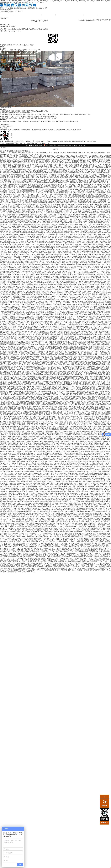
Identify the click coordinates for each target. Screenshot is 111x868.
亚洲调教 (22, 166)
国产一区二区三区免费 (87, 253)
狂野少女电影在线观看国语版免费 (63, 248)
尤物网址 (57, 178)
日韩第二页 (32, 201)
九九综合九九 (103, 188)
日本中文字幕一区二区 (33, 532)
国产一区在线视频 (72, 213)
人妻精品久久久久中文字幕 (100, 336)
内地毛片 (33, 388)
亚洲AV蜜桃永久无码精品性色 (56, 156)
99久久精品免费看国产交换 (25, 326)
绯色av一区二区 (90, 173)
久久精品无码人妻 (80, 471)
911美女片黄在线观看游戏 (8, 169)
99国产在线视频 (31, 458)
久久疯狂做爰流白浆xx (54, 226)
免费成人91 (65, 485)
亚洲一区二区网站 (33, 163)
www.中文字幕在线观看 (63, 301)
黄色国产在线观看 (9, 236)
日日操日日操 (74, 441)
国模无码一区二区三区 (69, 470)
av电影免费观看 (76, 557)
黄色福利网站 (61, 259)
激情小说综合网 (102, 233)
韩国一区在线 (39, 411)
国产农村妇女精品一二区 (98, 388)
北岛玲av (59, 470)
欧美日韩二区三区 (33, 280)
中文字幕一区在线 (18, 495)
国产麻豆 (70, 370)
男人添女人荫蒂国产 (56, 508)
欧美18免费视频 (11, 410)
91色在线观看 (64, 251)
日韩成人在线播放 (105, 380)
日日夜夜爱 (7, 460)
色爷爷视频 (44, 478)
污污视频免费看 (36, 363)
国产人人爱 (106, 428)
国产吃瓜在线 (33, 313)
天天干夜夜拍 (45, 341)
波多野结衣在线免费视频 (95, 196)
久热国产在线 (12, 445)
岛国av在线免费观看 (21, 413)
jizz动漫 (48, 199)
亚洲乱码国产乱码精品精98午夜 (81, 495)
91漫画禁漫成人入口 (23, 325)
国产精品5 (73, 517)
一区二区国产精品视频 (50, 233)
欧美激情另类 (55, 430)
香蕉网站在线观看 (47, 248)
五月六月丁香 (21, 410)
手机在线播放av (6, 400)
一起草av (75, 361)
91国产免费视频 (61, 373)
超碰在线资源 (73, 305)
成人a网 (15, 253)
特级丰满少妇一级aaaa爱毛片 (46, 396)
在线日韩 (10, 219)
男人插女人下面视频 (59, 552)
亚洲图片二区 (70, 552)
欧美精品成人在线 (23, 244)
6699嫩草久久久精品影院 (83, 295)
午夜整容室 (35, 385)
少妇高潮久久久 (65, 461)
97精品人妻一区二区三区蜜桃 (87, 278)
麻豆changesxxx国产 (53, 537)
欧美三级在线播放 (71, 346)
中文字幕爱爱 (101, 201)
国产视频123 (16, 254)
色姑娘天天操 (6, 465)
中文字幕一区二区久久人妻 (74, 288)
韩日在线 (3, 280)
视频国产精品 (60, 168)
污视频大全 (57, 400)
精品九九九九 (19, 158)
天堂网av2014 (67, 300)
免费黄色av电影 (91, 366)
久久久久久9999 (24, 538)
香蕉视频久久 (31, 189)
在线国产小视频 (88, 221)
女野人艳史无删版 (57, 179)
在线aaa (80, 221)
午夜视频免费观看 (79, 438)
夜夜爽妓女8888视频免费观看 (100, 323)
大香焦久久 (58, 451)
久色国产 (61, 193)
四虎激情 (102, 451)
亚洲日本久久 (70, 375)
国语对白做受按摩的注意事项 (59, 341)
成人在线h (95, 295)
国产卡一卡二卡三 (31, 183)
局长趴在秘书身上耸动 (103, 498)
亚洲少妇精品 (52, 271)
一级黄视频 (25, 405)
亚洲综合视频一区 (6, 298)
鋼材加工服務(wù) (98, 20)
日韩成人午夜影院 (80, 226)
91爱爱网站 (41, 313)
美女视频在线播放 (90, 301)
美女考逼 (34, 261)
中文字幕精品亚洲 (39, 234)
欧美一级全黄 (14, 176)
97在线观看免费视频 (73, 166)
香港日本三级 (105, 169)
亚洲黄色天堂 (58, 223)
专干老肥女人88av (13, 353)
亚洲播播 (98, 503)
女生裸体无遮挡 (64, 385)
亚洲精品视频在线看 (40, 208)
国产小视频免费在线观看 (60, 191)
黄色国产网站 (51, 481)
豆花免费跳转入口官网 (98, 281)
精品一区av (71, 341)
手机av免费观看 (83, 361)
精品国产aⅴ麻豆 (103, 378)
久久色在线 (61, 241)
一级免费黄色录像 (70, 455)
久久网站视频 (10, 300)
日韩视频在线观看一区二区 (65, 405)
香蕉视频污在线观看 (98, 249)
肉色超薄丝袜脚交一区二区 (19, 567)
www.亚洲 (70, 542)
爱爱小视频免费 (30, 527)
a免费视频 (100, 386)
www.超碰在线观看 (77, 415)
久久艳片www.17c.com (82, 326)
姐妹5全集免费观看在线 (89, 216)
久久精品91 (29, 173)
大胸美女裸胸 (34, 251)
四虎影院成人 (87, 246)
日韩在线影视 (98, 508)
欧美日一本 (100, 261)
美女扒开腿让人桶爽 (12, 491)
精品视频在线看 (35, 276)
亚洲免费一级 (4, 231)
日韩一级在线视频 (22, 401)
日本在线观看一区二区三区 (30, 193)
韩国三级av (81, 350)
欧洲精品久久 (37, 502)
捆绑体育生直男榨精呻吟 (50, 183)
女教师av (68, 241)
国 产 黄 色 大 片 (88, 161)
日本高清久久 (26, 400)
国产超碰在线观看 (89, 335)
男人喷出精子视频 (59, 486)
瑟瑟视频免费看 (5, 161)
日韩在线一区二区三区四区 (20, 159)
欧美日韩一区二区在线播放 (70, 345)
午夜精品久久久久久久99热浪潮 (94, 171)
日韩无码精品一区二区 (7, 216)
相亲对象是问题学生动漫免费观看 (43, 173)
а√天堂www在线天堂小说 (69, 186)
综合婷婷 (63, 158)
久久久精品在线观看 (101, 363)
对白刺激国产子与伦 (27, 256)
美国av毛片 (94, 285)
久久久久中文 (13, 238)
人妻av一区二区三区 (86, 268)
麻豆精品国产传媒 (18, 219)
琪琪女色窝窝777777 (83, 310)
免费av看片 (83, 231)
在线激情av (50, 451)
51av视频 (83, 194)
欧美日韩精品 (26, 261)
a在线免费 (39, 476)
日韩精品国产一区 (60, 243)
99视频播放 (22, 353)
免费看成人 (78, 411)
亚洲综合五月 (24, 376)
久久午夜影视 (55, 321)
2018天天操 (103, 548)
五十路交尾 (38, 338)
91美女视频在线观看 (89, 244)
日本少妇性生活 (69, 269)
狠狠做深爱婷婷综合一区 (68, 178)
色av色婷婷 (10, 463)
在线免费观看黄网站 (19, 218)
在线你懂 (57, 461)
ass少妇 (95, 226)
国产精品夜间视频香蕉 (94, 181)
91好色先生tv (92, 266)
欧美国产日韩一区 (51, 448)
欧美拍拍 (101, 199)
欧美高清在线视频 (50, 246)
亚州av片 (95, 356)
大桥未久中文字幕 (24, 396)
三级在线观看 (28, 263)
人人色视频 (73, 350)
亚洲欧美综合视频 (33, 258)
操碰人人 (19, 411)
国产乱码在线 (44, 169)
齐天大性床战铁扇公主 (101, 418)
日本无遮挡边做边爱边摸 (30, 231)
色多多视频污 (4, 500)
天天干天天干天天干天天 (57, 303)
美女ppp (53, 298)
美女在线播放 (43, 385)
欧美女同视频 (72, 266)
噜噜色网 (96, 426)
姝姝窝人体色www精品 (81, 448)
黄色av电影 (104, 358)
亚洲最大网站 (42, 371)
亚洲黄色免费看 (28, 196)
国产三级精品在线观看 (98, 415)
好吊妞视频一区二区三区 (57, 311)
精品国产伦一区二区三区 (81, 456)
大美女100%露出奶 (74, 443)
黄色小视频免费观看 (22, 178)
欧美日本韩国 (78, 525)
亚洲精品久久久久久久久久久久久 (28, 335)
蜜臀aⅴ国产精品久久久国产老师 (67, 381)
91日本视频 (22, 345)
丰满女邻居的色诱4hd (34, 268)
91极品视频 (22, 203)
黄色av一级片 (5, 201)
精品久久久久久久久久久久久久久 (75, 193)
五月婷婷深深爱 (103, 288)
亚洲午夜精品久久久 (79, 296)
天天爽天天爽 (91, 391)
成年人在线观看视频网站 (30, 562)
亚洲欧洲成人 (23, 563)
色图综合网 (6, 206)
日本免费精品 (52, 259)
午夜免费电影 (106, 273)
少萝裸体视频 (51, 198)
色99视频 (36, 468)
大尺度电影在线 (61, 288)
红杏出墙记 (25, 520)
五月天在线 (16, 258)
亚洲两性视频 (71, 365)
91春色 (49, 505)
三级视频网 (12, 285)
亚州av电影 (96, 268)
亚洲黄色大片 (24, 507)
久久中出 (22, 486)
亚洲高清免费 (36, 285)
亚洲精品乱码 (46, 381)
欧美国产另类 (59, 336)
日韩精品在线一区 (41, 164)
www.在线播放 (86, 488)
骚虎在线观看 (39, 443)
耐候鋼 (109, 20)
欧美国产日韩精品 (86, 545)
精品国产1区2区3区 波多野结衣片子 (83, 229)
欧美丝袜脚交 (68, 465)
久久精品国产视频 (38, 213)
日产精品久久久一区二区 (7, 274)
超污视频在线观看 (71, 338)
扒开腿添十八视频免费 (18, 525)
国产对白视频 (104, 206)
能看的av (5, 483)
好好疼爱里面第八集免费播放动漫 (94, 540)
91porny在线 (93, 209)
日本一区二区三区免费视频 (77, 159)
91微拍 (13, 246)
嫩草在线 (84, 234)
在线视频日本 (90, 473)
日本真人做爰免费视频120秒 (11, 296)
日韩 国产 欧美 (51, 373)
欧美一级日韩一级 (93, 179)
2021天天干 (70, 315)
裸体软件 (9, 209)
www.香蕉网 (4, 311)
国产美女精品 (66, 335)
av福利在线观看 (46, 285)
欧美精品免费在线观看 (94, 490)
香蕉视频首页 (17, 391)
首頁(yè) (16, 45)
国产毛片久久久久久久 (20, 453)
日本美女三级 (61, 174)
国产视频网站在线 (81, 204)
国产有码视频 (71, 326)
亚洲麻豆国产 (53, 216)
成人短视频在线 (89, 393)
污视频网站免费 (82, 181)
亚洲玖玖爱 (53, 310)
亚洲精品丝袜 (104, 268)
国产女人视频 (68, 253)
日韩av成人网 (77, 435)
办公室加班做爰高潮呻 (58, 199)
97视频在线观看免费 (82, 191)
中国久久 (89, 194)
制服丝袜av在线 (56, 330)
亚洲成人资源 (15, 560)
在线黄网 (12, 231)
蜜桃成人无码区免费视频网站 (24, 293)
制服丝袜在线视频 (9, 168)
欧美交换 (32, 156)
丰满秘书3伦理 (25, 560)
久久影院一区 (69, 311)
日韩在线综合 (48, 158)
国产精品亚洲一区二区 (74, 234)
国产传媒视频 (98, 208)
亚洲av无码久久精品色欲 (100, 466)
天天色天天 (25, 448)
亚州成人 (15, 251)
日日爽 (67, 171)
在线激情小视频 (46, 368)
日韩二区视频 (82, 213)
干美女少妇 (33, 273)
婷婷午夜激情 (83, 320)
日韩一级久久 (99, 236)
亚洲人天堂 (95, 246)
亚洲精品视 (22, 386)
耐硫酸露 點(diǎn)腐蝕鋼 (86, 20)
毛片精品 (42, 491)
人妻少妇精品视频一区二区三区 (24, 425)
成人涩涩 (83, 368)
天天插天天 (11, 363)
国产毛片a (89, 226)
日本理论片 (70, 356)
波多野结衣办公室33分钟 (46, 562)
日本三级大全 (22, 306)
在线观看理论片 (78, 223)
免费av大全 (12, 174)
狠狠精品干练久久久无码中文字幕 (83, 515)
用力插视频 (97, 283)
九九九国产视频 (71, 214)
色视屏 (59, 296)
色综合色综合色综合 (41, 159)
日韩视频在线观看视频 (93, 213)
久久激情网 (93, 176)
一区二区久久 (48, 281)
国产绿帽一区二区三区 (64, 383)
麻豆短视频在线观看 (96, 305)
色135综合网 (81, 535)
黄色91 (20, 241)
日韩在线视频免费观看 (34, 436)
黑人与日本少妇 (43, 325)
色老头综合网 (86, 211)
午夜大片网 (94, 288)
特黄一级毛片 (99, 333)
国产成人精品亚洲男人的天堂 (102, 221)
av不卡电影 (82, 503)
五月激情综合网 (10, 503)
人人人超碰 (47, 565)
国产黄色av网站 (27, 285)
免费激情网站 (79, 283)
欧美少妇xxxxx (7, 249)
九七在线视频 (67, 179)
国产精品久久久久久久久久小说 (21, 346)
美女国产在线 (102, 285)
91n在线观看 (71, 371)
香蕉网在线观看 (5, 343)
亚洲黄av (54, 308)
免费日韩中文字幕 (45, 438)
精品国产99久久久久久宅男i (94, 186)
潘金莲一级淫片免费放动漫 (63, 176)
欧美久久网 (27, 481)
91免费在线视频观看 (12, 522)
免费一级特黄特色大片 (40, 455)
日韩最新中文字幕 (62, 271)
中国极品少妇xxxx (28, 266)
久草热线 (64, 296)
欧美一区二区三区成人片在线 (50, 433)
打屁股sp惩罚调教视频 (103, 159)
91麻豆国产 (86, 288)
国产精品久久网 (99, 350)
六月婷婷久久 (40, 445)
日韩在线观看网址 (21, 441)
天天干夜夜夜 (60, 403)
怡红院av (39, 189)
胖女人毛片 (49, 552)
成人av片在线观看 (23, 308)
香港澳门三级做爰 (98, 401)
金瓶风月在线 (100, 216)
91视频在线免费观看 (78, 330)
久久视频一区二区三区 (96, 411)
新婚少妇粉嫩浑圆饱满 (23, 276)
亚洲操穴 (19, 285)
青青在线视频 (48, 290)
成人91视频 (19, 440)
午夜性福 (40, 183)
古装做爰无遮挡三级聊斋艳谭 (46, 203)
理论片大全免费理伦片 (20, 186)
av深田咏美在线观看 (14, 490)
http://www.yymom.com (42, 143)
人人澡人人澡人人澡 (78, 218)
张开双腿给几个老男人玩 (10, 259)
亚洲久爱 (31, 264)
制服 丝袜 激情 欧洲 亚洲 (57, 435)
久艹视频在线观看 (85, 241)
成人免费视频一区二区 (26, 161)
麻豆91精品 (24, 443)
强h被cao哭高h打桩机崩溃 (34, 513)
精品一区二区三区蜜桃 (27, 254)
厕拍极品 (7, 368)
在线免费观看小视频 (27, 356)
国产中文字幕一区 (11, 291)
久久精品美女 (6, 204)
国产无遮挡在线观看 (77, 335)
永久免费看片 (61, 214)
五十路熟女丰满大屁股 (76, 254)
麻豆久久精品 (48, 503)
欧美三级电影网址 (42, 238)
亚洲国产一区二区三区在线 (97, 163)
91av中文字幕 (52, 174)
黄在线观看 (76, 308)
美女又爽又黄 (101, 158)
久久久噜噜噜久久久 (26, 350)
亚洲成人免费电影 (89, 254)
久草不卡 (64, 451)
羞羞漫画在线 (88, 303)
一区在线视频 (55, 276)
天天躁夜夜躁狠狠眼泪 (19, 164)
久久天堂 (15, 361)
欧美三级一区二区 (50, 295)
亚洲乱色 (57, 366)
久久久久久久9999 (61, 528)
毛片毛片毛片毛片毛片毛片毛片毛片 (39, 401)
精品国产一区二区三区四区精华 (81, 507)
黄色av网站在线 (62, 216)
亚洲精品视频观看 (72, 568)
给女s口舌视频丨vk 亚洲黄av (99, 405)
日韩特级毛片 (68, 333)
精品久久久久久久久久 (23, 174)
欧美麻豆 (99, 269)
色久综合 (36, 263)
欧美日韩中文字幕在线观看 (32, 368)
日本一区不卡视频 (20, 488)
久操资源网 (89, 500)
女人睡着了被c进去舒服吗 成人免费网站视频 (92, 520)
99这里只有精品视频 (8, 158)
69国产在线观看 (43, 493)
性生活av (43, 178)
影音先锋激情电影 (66, 330)
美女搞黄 (102, 557)
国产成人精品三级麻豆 (60, 436)
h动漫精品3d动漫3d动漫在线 (66, 283)
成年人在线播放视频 (64, 416)
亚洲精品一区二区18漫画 (81, 209)
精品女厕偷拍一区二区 (20, 330)
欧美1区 (12, 206)
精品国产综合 (28, 502)
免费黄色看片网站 (92, 188)
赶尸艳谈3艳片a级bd (71, 199)
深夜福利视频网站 (98, 481)
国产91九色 (107, 199)
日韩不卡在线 (24, 201)
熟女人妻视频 (49, 348)
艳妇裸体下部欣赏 (80, 311)
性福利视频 (58, 563)
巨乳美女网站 (84, 560)
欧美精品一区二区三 (85, 441)
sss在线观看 (91, 455)
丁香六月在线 (61, 263)
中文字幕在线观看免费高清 (92, 358)
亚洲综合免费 (4, 178)
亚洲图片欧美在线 (86, 249)
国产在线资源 (91, 403)
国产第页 (48, 244)
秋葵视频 (90, 231)
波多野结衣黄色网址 (14, 390)
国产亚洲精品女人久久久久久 (90, 243)
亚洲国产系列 (84, 166)
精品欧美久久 (76, 545)
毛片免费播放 (85, 530)
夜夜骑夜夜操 (37, 433)
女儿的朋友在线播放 (29, 440)
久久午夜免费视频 (10, 295)
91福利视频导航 (11, 348)
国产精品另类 (84, 163)
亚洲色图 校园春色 (38, 171)
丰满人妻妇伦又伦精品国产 (14, 226)
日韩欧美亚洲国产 (88, 315)
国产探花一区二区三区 (9, 303)
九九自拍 (78, 428)
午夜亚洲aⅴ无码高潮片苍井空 (76, 173)
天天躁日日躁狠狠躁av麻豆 (21, 320)
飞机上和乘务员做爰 (98, 446)
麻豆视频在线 (71, 291)
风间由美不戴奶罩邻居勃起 (74, 158)
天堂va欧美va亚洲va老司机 (42, 321)
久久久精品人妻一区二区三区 (83, 390)
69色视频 (66, 159)
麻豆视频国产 (31, 239)
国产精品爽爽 (76, 184)
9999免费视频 (33, 355)
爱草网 (94, 383)
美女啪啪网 (15, 341)
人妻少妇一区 (99, 335)
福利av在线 (88, 493)
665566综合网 (39, 281)
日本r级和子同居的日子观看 (35, 330)
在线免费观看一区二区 (50, 253)
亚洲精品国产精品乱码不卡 (19, 570)
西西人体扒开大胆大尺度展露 (64, 208)
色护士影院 (60, 305)
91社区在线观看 (11, 163)
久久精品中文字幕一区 (47, 306)
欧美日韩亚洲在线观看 (102, 254)
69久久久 (87, 199)
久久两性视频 (38, 395)
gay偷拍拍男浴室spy (56, 274)
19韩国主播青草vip (29, 303)
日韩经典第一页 (65, 219)
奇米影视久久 (31, 498)
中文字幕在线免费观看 (12, 345)
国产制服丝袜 (8, 480)
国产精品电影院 (40, 209)
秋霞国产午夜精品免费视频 (91, 370)
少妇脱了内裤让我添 (28, 378)
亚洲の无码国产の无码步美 (86, 236)
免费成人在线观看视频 (50, 360)
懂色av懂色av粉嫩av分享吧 (51, 408)
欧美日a (68, 503)
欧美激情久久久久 (99, 315)
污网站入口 (52, 189)
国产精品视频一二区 (8, 425)
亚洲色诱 (101, 368)
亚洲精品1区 (23, 234)
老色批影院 (51, 336)
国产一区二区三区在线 (90, 158)
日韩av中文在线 (80, 565)
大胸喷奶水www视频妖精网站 (29, 233)
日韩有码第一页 (56, 395)
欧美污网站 (14, 290)
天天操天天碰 (70, 411)
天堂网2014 (78, 315)
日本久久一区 (84, 164)
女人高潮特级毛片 (13, 421)
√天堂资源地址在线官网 (55, 181)
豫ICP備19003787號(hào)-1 (34, 146)
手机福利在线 (70, 259)
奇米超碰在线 (30, 218)
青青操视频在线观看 (87, 184)
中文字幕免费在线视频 (18, 508)
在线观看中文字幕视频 (98, 436)
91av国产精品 (55, 219)
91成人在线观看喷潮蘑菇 (34, 345)
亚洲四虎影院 (40, 383)
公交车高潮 (75, 383)
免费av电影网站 (19, 281)
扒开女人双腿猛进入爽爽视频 (25, 295)
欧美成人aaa (28, 512)
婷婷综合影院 (53, 241)
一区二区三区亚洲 (35, 381)
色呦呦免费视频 (62, 231)
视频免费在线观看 (91, 535)
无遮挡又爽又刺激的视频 (26, 370)
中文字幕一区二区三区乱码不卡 (74, 303)
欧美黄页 (104, 425)
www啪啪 (60, 425)
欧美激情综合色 (67, 163)
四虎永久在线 (104, 243)
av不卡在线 (44, 388)
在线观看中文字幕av (96, 326)
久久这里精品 (58, 348)
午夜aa (90, 423)
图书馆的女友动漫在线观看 (96, 486)
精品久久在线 (65, 475)
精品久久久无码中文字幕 (65, 293)
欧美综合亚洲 (50, 254)
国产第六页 (87, 323)
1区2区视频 (33, 505)
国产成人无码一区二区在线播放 (73, 286)
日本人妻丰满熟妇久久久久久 (58, 326)
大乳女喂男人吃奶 (26, 552)
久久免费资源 (94, 291)
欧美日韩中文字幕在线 (7, 281)
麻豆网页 (6, 248)
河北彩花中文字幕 (97, 433)
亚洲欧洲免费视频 (44, 258)
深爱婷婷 (37, 218)
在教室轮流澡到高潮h (26, 204)
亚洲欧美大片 (74, 239)
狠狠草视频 (41, 507)
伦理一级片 (20, 548)
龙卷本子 (39, 458)
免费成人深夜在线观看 (19, 239)
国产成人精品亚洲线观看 (8, 381)
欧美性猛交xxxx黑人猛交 (88, 480)
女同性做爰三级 (105, 174)
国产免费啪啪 (100, 168)
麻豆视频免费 (33, 507)
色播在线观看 (8, 258)
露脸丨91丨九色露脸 (31, 508)
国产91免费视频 (60, 558)
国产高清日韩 (42, 463)
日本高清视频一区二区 (40, 271)
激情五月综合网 (29, 281)
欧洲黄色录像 (13, 244)
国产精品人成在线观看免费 (26, 338)
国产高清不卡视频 (75, 475)
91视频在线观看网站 (89, 189)
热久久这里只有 (76, 169)
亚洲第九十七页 (103, 453)
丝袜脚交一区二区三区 (58, 411)
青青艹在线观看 (100, 430)
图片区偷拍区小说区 (64, 273)
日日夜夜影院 (52, 296)
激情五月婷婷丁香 (79, 274)
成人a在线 (15, 203)
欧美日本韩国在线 (26, 373)
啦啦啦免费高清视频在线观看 (49, 229)
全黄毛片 (33, 174)
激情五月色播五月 (53, 520)
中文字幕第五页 (103, 353)
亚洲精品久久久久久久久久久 (34, 408)
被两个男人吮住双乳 (100, 248)
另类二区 (32, 336)
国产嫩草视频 (77, 548)
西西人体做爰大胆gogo (82, 178)
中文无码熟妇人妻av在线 (84, 156)
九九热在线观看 (20, 183)
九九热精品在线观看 (90, 273)
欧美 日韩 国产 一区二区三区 (68, 321)
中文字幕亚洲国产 (26, 435)
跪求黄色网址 (14, 318)
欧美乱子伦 (52, 168)
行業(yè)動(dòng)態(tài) (76, 16)
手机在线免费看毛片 (80, 366)
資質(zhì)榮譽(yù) (62, 15)
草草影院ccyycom (38, 375)
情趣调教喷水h (70, 431)
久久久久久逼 (63, 520)
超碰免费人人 (77, 528)
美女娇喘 (93, 528)
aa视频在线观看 (68, 223)
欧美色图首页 (12, 411)
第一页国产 (3, 166)
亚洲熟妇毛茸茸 (57, 218)
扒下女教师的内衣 (71, 156)
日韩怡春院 (30, 465)
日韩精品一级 (74, 233)
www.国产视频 (29, 395)
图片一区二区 (89, 350)
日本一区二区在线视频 (41, 216)
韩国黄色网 (39, 206)
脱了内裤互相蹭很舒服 (59, 281)
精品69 (10, 351)
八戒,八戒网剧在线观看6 (49, 346)
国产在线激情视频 (32, 310)
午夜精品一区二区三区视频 (12, 305)
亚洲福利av (14, 343)
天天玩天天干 (60, 189)
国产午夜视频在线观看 (20, 403)
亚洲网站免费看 (99, 393)
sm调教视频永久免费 (36, 538)
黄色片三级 (46, 345)
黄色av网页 (8, 159)
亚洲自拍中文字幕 (61, 291)
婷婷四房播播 (29, 328)
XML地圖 (74, 146)
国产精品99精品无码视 (103, 214)
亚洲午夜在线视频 (12, 336)
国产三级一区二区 (25, 323)
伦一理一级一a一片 (31, 166)
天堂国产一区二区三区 (30, 418)
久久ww (47, 171)
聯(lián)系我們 (104, 15)
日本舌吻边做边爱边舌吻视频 (49, 406)
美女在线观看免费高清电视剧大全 (25, 358)
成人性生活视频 (51, 428)
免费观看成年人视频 (39, 196)
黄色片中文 (22, 465)
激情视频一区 (41, 199)
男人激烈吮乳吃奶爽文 (17, 380)
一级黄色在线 (98, 184)
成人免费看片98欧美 (88, 169)
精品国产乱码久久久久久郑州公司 (20, 388)
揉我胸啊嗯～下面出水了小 (24, 169)
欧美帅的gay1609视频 (56, 401)
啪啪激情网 (68, 361)
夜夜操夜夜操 (42, 428)
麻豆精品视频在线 (32, 259)
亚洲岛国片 (50, 463)
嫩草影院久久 (12, 211)
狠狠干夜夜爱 (4, 264)
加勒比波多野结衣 (87, 251)
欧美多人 (90, 234)
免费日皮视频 (91, 431)
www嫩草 (101, 226)
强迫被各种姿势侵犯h (37, 176)
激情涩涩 (43, 356)
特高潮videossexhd (60, 315)
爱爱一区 (60, 253)
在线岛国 (49, 356)
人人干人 (14, 171)
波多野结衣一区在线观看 (78, 461)
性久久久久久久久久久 (33, 478)
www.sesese (72, 191)
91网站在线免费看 (103, 310)
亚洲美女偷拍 (80, 325)
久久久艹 (68, 388)
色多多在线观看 (50, 291)
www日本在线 (73, 385)
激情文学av (19, 231)
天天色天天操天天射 (80, 248)
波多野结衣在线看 (34, 438)
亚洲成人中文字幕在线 (43, 224)
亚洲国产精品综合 (103, 238)
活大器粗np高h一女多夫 (99, 390)
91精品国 (86, 340)
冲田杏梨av (66, 491)
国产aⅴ (2, 433)
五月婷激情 (105, 181)
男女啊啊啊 (100, 244)
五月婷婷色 (76, 253)
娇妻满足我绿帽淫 (24, 251)
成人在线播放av (94, 456)
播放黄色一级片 (78, 189)
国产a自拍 (58, 201)
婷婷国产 (8, 350)
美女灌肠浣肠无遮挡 (10, 493)
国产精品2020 (83, 179)
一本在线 (60, 331)
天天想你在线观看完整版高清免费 (55, 390)
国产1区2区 (67, 278)
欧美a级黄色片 (62, 490)
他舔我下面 (9, 403)
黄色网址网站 (47, 186)
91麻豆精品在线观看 (15, 193)
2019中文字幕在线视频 (72, 522)
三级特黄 (47, 213)
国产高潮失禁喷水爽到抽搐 (62, 376)
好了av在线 (21, 238)
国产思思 (56, 228)
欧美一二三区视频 (48, 476)
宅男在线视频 (47, 316)
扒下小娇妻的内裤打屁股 (49, 268)
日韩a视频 (69, 435)
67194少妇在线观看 (29, 411)
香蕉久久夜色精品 (35, 405)
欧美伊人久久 (104, 448)
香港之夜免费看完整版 (58, 565)
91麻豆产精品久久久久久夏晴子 (62, 184)
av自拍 (107, 164)
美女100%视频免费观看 (91, 218)
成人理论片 (12, 178)
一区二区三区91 (27, 248)
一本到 (64, 166)
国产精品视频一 (103, 505)
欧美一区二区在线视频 (22, 398)
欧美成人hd (25, 249)
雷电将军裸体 (65, 517)
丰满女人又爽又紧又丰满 (39, 373)
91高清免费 (99, 173)
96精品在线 (79, 340)
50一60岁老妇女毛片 (78, 300)
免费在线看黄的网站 (63, 233)
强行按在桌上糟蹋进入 (70, 181)
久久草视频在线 (102, 535)
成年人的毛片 (67, 169)
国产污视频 (50, 471)
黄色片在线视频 (48, 441)
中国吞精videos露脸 (66, 320)
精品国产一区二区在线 (103, 278)
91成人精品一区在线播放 (76, 498)
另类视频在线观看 (68, 438)
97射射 (72, 171)
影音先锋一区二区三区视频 (39, 214)
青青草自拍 (14, 306)
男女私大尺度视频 (22, 436)
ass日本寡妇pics (30, 486)
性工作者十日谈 (97, 428)
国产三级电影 (15, 204)
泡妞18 (29, 168)
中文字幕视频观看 (79, 542)
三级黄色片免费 (105, 191)
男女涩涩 (36, 305)
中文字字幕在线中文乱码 (36, 286)
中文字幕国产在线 (8, 288)
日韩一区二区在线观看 (13, 198)
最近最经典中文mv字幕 (9, 328)
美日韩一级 (87, 375)
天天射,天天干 (47, 538)
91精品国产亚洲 (5, 176)
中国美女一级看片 (42, 453)
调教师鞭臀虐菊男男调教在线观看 (82, 466)
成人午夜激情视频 (84, 228)
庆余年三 (40, 461)
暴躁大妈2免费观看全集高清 (75, 281)
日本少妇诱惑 (8, 320)
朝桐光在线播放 (85, 388)
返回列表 (3, 128)
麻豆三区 (50, 191)
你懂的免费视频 (73, 451)
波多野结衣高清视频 (39, 350)
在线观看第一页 (32, 199)
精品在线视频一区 (61, 295)
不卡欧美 (25, 300)
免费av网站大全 (79, 171)
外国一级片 (85, 411)
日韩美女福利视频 (56, 211)
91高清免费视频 (36, 341)
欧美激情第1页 (7, 341)
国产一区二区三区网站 (69, 502)
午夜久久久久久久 (64, 393)
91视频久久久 (5, 318)
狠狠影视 (16, 234)
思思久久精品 (98, 161)
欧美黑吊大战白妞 (30, 550)
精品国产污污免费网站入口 (91, 174)
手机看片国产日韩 (20, 168)
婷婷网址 (76, 164)
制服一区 (84, 490)
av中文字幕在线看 (41, 156)
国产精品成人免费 (90, 193)
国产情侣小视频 (8, 186)
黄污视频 (97, 169)
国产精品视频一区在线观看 (74, 355)
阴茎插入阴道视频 (99, 558)
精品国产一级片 (90, 300)
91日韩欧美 (36, 169)
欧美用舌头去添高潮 (91, 264)
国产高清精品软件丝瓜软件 (67, 206)
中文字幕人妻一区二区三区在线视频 (35, 451)
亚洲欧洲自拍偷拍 (49, 201)
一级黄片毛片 (107, 263)
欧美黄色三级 (58, 280)
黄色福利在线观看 (90, 256)
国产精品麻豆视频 (18, 480)
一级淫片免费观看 (73, 420)
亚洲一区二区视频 (39, 348)
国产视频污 (76, 163)
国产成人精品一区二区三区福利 (46, 261)
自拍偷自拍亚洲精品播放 (100, 421)
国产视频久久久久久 (84, 285)
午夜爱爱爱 (47, 266)
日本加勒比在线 (39, 295)
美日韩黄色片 (20, 206)
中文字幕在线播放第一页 (28, 224)
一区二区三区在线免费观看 (13, 224)
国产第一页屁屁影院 (84, 451)
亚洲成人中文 (10, 199)
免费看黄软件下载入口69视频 (36, 184)
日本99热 (61, 269)
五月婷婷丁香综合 (32, 542)
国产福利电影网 (86, 433)
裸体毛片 (31, 234)
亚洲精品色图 (51, 558)
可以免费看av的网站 (10, 315)
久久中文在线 (23, 491)
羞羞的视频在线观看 (80, 391)
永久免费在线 (64, 498)
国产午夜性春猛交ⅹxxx (51, 460)
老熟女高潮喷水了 (79, 238)
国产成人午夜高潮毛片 (22, 156)
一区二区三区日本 (91, 471)
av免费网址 (21, 333)
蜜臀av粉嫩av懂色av (103, 345)
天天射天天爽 (39, 158)
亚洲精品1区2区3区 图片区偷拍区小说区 (73, 264)
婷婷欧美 (105, 500)
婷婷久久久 (45, 340)
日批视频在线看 (88, 395)
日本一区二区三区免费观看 (93, 330)
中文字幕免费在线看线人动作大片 (26, 283)
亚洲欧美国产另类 (44, 298)
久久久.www (81, 381)
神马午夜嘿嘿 (67, 445)
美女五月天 (16, 278)
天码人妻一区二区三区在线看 (92, 224)
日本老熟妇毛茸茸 (40, 278)
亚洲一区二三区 (53, 421)
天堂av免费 (95, 483)
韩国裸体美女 (43, 280)
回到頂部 (104, 822)
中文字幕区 (65, 211)
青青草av (103, 441)
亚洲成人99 (22, 450)
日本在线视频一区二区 (49, 458)
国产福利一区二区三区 (85, 351)
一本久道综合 (69, 189)
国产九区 (98, 543)
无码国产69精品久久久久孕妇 (21, 298)
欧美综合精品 (94, 378)
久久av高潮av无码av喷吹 (17, 173)
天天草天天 (15, 465)
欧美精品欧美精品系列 (41, 256)
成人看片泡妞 (10, 293)
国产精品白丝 (45, 274)
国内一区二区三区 (81, 371)
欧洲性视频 (47, 411)
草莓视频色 (14, 513)
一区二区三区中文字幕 (22, 286)
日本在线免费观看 (14, 355)
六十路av (48, 251)
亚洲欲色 (98, 301)
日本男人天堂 (4, 193)
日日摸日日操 (86, 505)
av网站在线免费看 (15, 356)
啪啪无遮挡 (24, 184)
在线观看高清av (32, 403)
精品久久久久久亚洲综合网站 (29, 390)
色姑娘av (32, 159)
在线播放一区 (75, 268)
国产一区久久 (72, 570)
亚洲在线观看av (53, 325)
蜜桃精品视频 (41, 273)
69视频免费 (46, 206)
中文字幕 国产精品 (72, 406)
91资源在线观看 (67, 548)
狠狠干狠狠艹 (88, 553)
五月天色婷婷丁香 (102, 266)
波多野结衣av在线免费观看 (32, 466)
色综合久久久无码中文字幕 (39, 296)
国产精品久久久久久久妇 (40, 421)
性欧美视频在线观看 (75, 251)
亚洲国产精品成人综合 (9, 179)
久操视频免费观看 (86, 258)
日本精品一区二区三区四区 (46, 563)
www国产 (99, 296)
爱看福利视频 (17, 228)
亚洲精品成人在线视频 (46, 228)
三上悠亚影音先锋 (39, 254)
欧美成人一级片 (5, 273)
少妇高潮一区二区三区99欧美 (74, 161)
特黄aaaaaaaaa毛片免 (74, 530)
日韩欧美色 (31, 443)
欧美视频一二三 (48, 530)
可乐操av (106, 411)
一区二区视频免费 (51, 188)
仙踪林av (99, 460)
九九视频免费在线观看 (99, 545)
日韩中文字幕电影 (41, 191)
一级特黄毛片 (51, 301)
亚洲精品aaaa (69, 525)
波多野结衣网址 (39, 460)
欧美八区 (55, 555)
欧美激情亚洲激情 (70, 483)
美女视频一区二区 (68, 164)
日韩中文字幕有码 (10, 191)
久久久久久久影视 (14, 264)
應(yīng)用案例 (49, 15)
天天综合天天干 (84, 280)
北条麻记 (18, 438)
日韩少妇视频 (50, 366)
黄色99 (40, 233)
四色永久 (12, 395)
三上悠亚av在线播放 (89, 286)
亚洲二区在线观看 (52, 269)
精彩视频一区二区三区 (87, 555)
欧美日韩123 (62, 365)
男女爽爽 (90, 426)
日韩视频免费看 (58, 491)
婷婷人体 (8, 254)
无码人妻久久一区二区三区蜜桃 (52, 548)
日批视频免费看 (56, 186)
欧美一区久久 (81, 186)
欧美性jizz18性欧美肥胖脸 (54, 318)
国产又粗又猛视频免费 (74, 216)
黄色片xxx (80, 273)
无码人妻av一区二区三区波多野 (54, 286)
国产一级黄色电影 (90, 325)
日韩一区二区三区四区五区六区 (26, 191)
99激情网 (40, 316)
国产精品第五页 (26, 228)
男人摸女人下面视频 (21, 268)
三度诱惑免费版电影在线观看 (65, 428)
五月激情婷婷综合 (88, 341)
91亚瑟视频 (11, 438)
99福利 (13, 156)
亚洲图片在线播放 (65, 433)
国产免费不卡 (26, 269)
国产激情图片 (89, 512)
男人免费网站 (10, 221)
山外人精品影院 (21, 211)
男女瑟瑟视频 (97, 423)
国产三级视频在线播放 (93, 343)
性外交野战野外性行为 (82, 378)
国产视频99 (56, 158)
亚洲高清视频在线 (76, 276)
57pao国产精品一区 (91, 413)
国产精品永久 (43, 305)
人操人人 (15, 194)
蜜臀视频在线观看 (15, 269)
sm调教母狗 (91, 543)
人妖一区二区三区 (35, 274)
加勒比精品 (47, 308)
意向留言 (90, 15)
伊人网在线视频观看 (88, 348)
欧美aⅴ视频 (72, 325)
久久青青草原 (27, 568)
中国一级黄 (20, 303)
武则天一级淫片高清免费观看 (37, 188)
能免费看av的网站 (32, 203)
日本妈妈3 (97, 341)
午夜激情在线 (52, 288)
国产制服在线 (8, 251)
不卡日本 (38, 358)
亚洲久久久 (77, 547)
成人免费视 (49, 184)
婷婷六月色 (107, 401)
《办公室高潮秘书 (72, 351)
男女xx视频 (61, 418)
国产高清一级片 (17, 261)
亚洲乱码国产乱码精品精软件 (74, 174)
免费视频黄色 (98, 229)
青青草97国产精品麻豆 (88, 435)
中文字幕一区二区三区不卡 (39, 168)
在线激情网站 (54, 258)
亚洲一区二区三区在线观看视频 (78, 196)
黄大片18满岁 (81, 500)
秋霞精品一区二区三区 (26, 213)
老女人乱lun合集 (5, 156)
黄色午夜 (81, 199)
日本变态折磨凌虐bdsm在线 (90, 353)
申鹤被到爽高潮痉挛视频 (97, 527)
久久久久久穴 (6, 570)
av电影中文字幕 (14, 430)
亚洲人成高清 (15, 229)
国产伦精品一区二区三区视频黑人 (24, 216)
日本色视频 (87, 523)
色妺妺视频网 (38, 186)
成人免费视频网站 (82, 398)
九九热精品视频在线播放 (98, 223)
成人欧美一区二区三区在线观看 (24, 208)
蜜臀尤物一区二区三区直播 (38, 269)
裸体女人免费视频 (56, 438)
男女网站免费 (86, 271)
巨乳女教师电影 (21, 458)
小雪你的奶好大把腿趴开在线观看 (38, 300)
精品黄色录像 (99, 340)
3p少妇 (81, 420)
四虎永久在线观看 (11, 333)
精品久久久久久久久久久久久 (35, 211)
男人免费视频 (4, 285)
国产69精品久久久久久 (83, 291)
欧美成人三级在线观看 (88, 259)
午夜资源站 (23, 271)
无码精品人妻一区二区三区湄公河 (76, 343)
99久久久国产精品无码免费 (77, 408)
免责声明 (55, 149)
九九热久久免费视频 (26, 305)
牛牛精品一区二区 (51, 209)
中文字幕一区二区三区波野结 (18, 340)
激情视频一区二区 (24, 176)
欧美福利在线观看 (36, 346)
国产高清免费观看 (82, 263)
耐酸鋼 (105, 20)
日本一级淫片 (86, 276)
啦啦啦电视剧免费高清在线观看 (72, 348)
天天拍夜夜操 (26, 385)
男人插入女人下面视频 (55, 163)
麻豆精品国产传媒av (73, 231)
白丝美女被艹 (102, 156)
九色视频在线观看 (52, 455)
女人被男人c (95, 211)
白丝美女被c (35, 228)
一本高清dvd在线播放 (69, 508)
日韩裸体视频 (61, 458)
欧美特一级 (62, 213)
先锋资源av (73, 310)
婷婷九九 (47, 211)
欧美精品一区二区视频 (78, 473)
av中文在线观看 (58, 540)
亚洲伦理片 (62, 355)
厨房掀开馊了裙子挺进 (42, 303)
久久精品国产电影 (34, 178)
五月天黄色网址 (104, 218)
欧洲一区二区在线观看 (45, 179)
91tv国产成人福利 (57, 510)
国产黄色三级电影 (22, 163)
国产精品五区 (81, 468)
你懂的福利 (86, 460)
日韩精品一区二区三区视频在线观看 (55, 380)
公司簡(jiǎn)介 (21, 15)
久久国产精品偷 (90, 468)
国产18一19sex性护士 (46, 328)
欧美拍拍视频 (96, 241)
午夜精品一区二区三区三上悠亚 (19, 273)
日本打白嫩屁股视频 (45, 219)
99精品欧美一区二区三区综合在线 (75, 512)
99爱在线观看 (24, 355)
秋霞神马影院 (71, 490)
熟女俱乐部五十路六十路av (25, 291)
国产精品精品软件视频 (38, 552)
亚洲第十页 (41, 403)
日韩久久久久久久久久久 (25, 171)
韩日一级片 (34, 396)
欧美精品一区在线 (25, 296)
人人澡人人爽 (46, 398)
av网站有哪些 (41, 353)
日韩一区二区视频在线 (23, 381)
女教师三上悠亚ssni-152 (61, 323)
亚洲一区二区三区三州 (40, 226)
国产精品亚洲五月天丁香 (10, 428)
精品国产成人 (37, 161)
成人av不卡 (24, 264)
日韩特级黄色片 (55, 264)
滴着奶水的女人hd (82, 266)
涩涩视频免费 (79, 518)
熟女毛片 (75, 236)
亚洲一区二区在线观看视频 (59, 423)
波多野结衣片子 (92, 398)
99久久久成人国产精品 (71, 168)
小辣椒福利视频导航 (52, 273)
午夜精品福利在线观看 (60, 328)
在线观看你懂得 (64, 500)
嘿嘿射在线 (50, 178)
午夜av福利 (100, 256)
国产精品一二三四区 (21, 503)
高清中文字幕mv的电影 (100, 533)
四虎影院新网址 (88, 283)
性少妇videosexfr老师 (19, 375)
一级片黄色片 (73, 183)
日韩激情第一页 (43, 259)
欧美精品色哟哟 (14, 201)
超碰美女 (68, 188)
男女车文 (102, 179)
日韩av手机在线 (101, 193)
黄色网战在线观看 (72, 203)
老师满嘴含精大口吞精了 (21, 313)
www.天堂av (67, 473)
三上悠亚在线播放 (49, 431)
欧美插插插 (41, 231)
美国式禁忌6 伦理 (30, 206)
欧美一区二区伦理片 (85, 383)
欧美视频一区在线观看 (71, 358)
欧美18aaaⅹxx (17, 181)
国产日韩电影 (34, 298)
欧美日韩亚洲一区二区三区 (97, 164)
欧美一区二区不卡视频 (65, 229)
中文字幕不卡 (12, 431)
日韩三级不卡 (59, 463)
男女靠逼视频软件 (57, 368)
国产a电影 (47, 330)
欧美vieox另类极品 (60, 568)
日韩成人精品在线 (68, 274)
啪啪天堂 (17, 271)
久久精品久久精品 (67, 201)
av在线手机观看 (38, 530)
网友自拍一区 (26, 331)
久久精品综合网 (17, 249)
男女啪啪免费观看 (98, 258)
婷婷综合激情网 (31, 353)
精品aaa (99, 273)
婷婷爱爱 (85, 440)
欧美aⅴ (6, 475)
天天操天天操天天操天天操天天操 (29, 243)
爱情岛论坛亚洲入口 (80, 458)
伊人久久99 (78, 269)
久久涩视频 (54, 410)
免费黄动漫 (102, 567)
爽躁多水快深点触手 (63, 310)
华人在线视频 (78, 356)
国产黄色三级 (16, 351)
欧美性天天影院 (63, 183)
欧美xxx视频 (79, 365)
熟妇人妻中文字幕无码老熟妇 (94, 381)
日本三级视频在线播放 (65, 236)
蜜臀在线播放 (74, 228)
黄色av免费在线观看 (52, 355)
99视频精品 (47, 443)
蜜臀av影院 (78, 259)
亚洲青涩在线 (55, 251)
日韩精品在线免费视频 (87, 208)
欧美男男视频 (97, 500)
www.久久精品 (9, 271)
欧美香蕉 (81, 256)
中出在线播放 (92, 386)
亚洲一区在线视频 (46, 218)
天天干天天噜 (101, 178)
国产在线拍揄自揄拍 (56, 345)
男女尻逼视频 (76, 258)
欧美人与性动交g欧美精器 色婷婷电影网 (85, 201)
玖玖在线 (45, 189)
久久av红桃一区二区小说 (60, 290)
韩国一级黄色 (31, 164)
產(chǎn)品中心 (35, 15)
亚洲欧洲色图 (52, 386)
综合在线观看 (37, 248)
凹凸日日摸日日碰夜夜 (54, 204)
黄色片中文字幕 (101, 383)
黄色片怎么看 (95, 328)
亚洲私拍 (95, 156)
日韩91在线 (69, 209)
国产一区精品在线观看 (48, 515)
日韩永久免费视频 (40, 370)
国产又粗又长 (67, 415)
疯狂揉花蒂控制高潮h (68, 226)
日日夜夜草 (87, 223)
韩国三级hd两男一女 (101, 348)
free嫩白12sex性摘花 (105, 483)
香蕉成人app (71, 318)
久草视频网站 (97, 231)
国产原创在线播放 (13, 166)
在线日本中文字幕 (61, 203)
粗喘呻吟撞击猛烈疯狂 (77, 298)
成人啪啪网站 (103, 331)
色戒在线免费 (81, 502)
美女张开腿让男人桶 (10, 535)
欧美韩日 (18, 301)
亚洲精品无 (106, 229)
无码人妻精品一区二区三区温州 (50, 320)
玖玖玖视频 (99, 259)
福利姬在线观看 (99, 274)
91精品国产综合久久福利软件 (93, 298)
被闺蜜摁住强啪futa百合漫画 (80, 176)
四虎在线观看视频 (96, 416)
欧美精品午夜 (96, 550)
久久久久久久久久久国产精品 (85, 290)
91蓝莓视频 (6, 243)
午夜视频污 (74, 278)
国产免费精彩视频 (16, 331)
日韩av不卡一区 (70, 418)
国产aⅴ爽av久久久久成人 (54, 164)
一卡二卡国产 (60, 198)
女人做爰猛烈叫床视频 (96, 293)
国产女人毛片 (82, 188)
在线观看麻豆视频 (42, 174)
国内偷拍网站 (105, 213)
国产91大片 (88, 336)
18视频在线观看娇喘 (16, 248)
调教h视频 (76, 194)
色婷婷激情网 (75, 543)
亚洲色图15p (4, 458)
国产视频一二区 (42, 198)
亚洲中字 (98, 468)
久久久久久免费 (14, 213)
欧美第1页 (4, 435)
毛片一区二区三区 (33, 491)
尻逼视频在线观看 (8, 313)
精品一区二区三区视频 (62, 249)
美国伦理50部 (37, 525)
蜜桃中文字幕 (103, 420)
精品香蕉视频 (27, 363)
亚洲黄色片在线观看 (59, 503)
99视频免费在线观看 (6, 330)
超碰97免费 (95, 568)
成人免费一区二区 (45, 468)
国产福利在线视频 (70, 198)
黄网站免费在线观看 (96, 228)
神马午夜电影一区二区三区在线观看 (92, 360)
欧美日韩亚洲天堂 (19, 408)
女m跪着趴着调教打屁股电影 (60, 285)
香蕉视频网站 (53, 340)
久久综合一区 (86, 528)
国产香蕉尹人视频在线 (56, 300)
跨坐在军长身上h (36, 400)
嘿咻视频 (18, 448)
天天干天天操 (83, 239)
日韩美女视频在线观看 (86, 465)
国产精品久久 (53, 343)
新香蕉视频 (8, 164)
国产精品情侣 (61, 161)
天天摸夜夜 (91, 485)
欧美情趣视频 (4, 446)
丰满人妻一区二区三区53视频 (44, 194)
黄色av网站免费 (81, 363)
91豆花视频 (71, 436)
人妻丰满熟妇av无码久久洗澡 (99, 321)
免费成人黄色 (103, 306)
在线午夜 (76, 208)
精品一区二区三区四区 (42, 239)
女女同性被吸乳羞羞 (90, 316)
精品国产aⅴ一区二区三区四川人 (88, 453)
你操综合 (105, 301)
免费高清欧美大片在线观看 (33, 236)
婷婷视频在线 (46, 161)
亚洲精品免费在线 (29, 158)
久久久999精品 (67, 218)
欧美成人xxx (90, 248)
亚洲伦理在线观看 (43, 310)
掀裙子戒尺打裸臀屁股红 (55, 159)
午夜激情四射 (44, 333)
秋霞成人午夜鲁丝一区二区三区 (89, 497)
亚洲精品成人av (11, 280)
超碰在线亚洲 (14, 161)
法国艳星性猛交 (91, 159)
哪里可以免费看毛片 (29, 475)
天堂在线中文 (54, 206)
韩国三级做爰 (8, 310)
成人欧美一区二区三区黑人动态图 (17, 188)
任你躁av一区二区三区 (66, 224)
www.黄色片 (33, 249)
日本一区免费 (56, 538)
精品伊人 (107, 168)
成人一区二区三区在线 (104, 176)
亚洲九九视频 (95, 507)
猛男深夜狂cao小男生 (10, 326)
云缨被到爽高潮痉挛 (14, 184)
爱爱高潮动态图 (16, 405)
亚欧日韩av (79, 341)
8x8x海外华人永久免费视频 (23, 557)
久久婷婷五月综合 (91, 296)
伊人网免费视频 (14, 386)
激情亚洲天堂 (73, 413)
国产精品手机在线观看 (60, 530)
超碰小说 (75, 179)
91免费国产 (60, 361)
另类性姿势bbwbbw (41, 386)
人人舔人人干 (55, 224)
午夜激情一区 (45, 560)
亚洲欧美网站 (33, 325)
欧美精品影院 (100, 480)
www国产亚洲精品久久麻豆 (28, 198)
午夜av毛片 (36, 512)
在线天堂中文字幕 (42, 288)
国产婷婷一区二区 (87, 510)
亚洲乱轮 (23, 229)
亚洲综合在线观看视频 (89, 219)
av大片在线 (35, 241)
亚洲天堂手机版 (48, 323)
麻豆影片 (52, 239)
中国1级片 (13, 308)
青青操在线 (78, 510)
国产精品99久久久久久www (97, 166)
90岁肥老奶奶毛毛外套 (37, 246)
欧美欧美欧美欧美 (49, 176)
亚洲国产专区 (6, 533)
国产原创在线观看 (75, 249)
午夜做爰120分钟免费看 (35, 510)
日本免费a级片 (95, 380)
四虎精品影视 (73, 285)
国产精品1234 (33, 221)
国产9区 (92, 280)
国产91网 (12, 268)
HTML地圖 (82, 146)
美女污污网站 (20, 395)
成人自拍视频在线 (42, 166)
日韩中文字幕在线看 (24, 214)
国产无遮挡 (51, 238)
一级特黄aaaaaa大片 (42, 343)
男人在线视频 (22, 259)
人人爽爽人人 (58, 445)
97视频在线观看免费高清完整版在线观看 (43, 483)
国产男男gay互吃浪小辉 (67, 523)
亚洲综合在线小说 (83, 183)
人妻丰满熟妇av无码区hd (64, 261)
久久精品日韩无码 (62, 266)
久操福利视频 (78, 370)
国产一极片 (49, 234)
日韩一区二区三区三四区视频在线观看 (24, 209)
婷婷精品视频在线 (8, 321)
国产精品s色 (86, 328)
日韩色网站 (12, 466)
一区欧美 (53, 161)
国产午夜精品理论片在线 (43, 475)
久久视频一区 (61, 346)
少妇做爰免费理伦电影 (97, 276)
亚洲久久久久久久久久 (22, 274)
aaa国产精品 (80, 214)
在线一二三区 (39, 290)
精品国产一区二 (55, 475)
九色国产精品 (90, 476)
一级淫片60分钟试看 (76, 211)
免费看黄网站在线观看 (31, 179)
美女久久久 (8, 228)
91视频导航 (81, 336)
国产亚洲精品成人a (41, 336)
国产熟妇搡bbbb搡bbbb (16, 418)
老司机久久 (20, 179)
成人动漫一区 (32, 453)
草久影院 (92, 340)
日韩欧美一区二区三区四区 (98, 530)
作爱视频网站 (23, 528)
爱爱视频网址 (92, 261)
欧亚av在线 (54, 381)
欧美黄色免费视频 (81, 455)
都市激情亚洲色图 (44, 311)
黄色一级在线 (10, 208)
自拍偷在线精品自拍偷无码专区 (63, 194)
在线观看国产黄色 (51, 313)
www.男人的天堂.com (18, 473)
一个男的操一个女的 (62, 196)
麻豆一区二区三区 (60, 431)
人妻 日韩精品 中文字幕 (11, 241)
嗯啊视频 (55, 500)
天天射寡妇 (39, 201)
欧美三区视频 (79, 523)
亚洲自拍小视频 (92, 233)
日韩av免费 (23, 258)
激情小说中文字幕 (9, 358)
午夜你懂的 (34, 463)
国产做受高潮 (43, 163)
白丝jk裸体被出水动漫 (56, 169)
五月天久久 (93, 178)
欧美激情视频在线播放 (100, 517)
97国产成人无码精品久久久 (87, 168)
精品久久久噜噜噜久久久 (15, 562)
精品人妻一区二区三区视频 (50, 236)
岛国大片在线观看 (95, 203)
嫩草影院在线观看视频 (60, 173)
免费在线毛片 (93, 183)
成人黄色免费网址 (22, 280)
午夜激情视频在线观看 (22, 221)
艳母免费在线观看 (90, 376)
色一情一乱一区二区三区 (62, 254)
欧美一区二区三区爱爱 (104, 413)
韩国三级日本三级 (101, 219)
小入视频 (31, 186)
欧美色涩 (106, 228)
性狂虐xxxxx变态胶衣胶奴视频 (64, 238)
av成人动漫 (100, 525)
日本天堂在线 (61, 209)
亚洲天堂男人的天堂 (39, 366)
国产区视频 (18, 476)
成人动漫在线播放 (92, 368)
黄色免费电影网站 (23, 336)
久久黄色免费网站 (40, 318)
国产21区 (60, 308)
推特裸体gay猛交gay (28, 181)
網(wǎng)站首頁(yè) (7, 15)
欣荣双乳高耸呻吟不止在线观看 (50, 480)
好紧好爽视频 (73, 221)
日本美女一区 (6, 473)
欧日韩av (62, 276)
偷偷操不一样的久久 (30, 495)
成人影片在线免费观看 (99, 194)
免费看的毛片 (90, 333)
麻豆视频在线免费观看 (103, 376)
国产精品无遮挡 (45, 276)
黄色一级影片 (15, 376)
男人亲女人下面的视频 (95, 361)
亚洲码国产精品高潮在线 (75, 244)
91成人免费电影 (77, 440)
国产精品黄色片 (50, 196)
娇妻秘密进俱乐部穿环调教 (71, 280)
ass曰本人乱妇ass (60, 476)
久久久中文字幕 (52, 214)
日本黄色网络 (37, 293)
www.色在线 (17, 288)
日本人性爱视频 (85, 380)
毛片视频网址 (22, 253)
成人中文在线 (27, 241)
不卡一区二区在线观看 (68, 204)
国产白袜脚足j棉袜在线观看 (75, 373)
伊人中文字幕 (71, 295)
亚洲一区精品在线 (90, 214)
